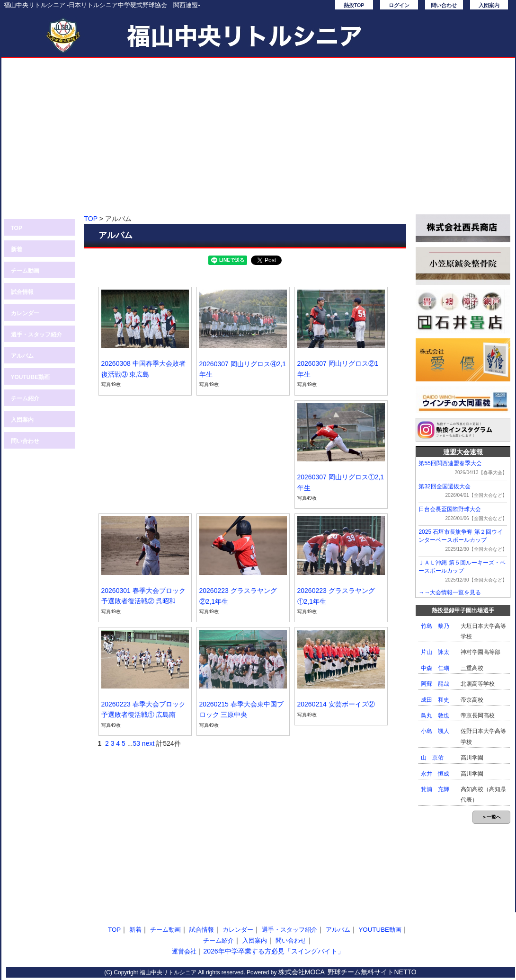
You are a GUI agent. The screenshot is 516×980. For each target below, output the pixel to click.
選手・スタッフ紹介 (36, 335)
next (148, 743)
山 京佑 (432, 758)
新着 (17, 249)
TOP (17, 228)
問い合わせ (444, 5)
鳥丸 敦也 (435, 715)
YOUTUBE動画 (31, 377)
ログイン (399, 5)
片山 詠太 (435, 652)
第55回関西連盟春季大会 (450, 463)
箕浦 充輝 (435, 789)
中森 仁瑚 (435, 668)
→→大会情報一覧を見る (450, 592)
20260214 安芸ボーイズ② (336, 704)
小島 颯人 (435, 731)
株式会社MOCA (302, 972)
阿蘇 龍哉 (435, 684)
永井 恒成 (435, 774)
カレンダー (25, 313)
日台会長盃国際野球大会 (450, 509)
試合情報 (22, 292)
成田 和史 (435, 700)
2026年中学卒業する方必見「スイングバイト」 (273, 951)
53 (136, 743)
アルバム (22, 356)
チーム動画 (25, 271)
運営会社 (184, 951)
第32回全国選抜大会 (444, 486)
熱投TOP (354, 5)
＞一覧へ (491, 817)
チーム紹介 (25, 398)
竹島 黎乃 (435, 626)
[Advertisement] (258, 141)
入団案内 (489, 5)
